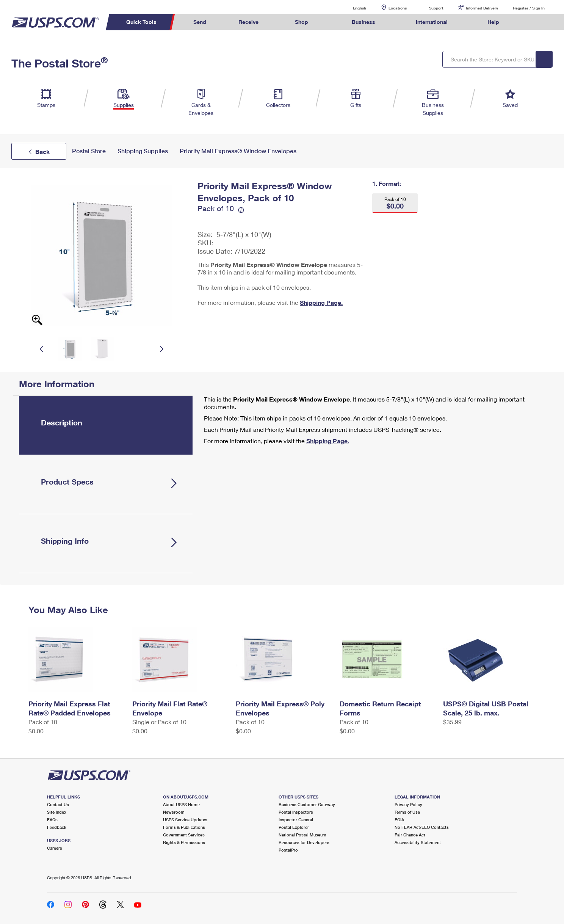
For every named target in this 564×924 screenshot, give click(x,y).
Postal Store (89, 151)
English (352, 8)
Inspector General (296, 820)
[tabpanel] (372, 421)
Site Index (57, 812)
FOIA (399, 820)
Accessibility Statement (418, 842)
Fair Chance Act (410, 835)
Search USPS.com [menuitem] (530, 22)
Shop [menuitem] (302, 22)
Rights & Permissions (184, 842)
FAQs (52, 820)
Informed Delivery (482, 8)
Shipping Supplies (143, 151)
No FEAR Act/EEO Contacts (422, 827)
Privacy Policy (408, 804)
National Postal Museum (302, 835)
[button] (395, 203)
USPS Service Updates (185, 820)
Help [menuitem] (493, 22)
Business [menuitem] (363, 22)
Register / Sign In (529, 8)
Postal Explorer (294, 827)
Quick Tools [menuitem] (141, 22)
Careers (55, 848)
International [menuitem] (432, 22)
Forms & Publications (184, 827)
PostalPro (288, 850)
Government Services (184, 835)
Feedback (57, 827)
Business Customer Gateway (307, 804)
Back (42, 151)
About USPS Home (181, 804)
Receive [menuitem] (248, 22)
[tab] (106, 425)
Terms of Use (407, 812)
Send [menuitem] (200, 22)
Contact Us (58, 804)
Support (436, 8)
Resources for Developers (304, 842)
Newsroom (174, 812)
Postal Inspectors (296, 812)
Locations (398, 8)
